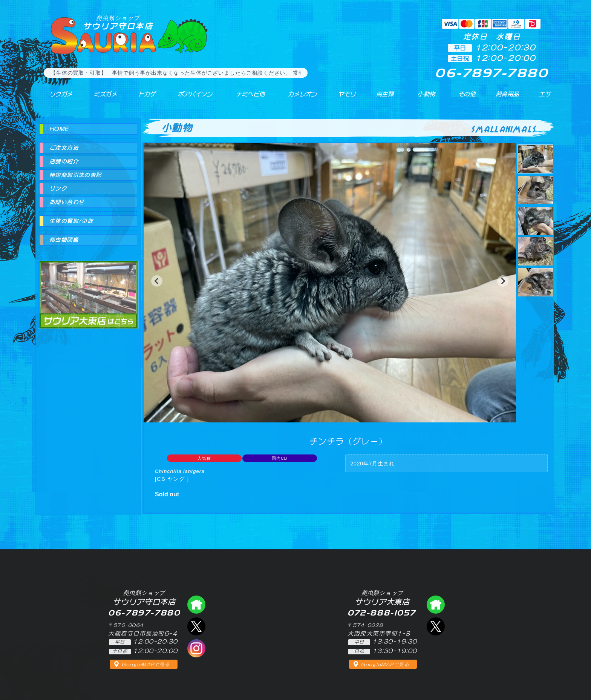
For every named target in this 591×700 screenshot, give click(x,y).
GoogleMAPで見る (146, 665)
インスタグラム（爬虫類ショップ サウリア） (196, 648)
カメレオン (299, 98)
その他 (468, 98)
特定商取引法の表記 (76, 175)
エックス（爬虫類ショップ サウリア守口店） (196, 626)
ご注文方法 (64, 148)
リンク (58, 189)
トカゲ (141, 98)
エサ (543, 98)
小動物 (427, 98)
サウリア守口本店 (118, 22)
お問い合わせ (67, 202)
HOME (59, 129)
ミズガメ (100, 98)
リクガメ (56, 98)
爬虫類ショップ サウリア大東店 (88, 288)
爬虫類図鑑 (64, 240)
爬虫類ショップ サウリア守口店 (196, 605)
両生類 (381, 98)
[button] (157, 281)
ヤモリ (343, 98)
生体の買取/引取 (71, 221)
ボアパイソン (189, 98)
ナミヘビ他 (246, 98)
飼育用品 (507, 98)
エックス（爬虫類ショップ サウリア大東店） (436, 626)
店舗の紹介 (64, 161)
